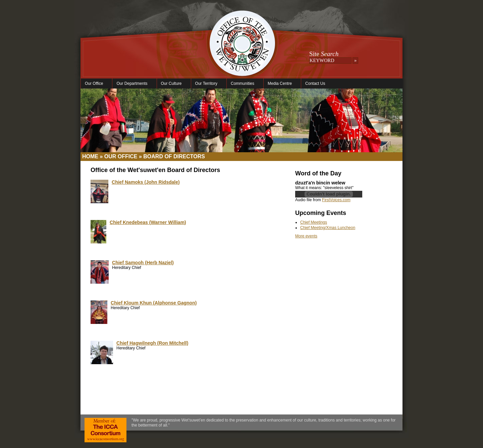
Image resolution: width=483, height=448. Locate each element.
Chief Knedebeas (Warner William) (148, 222)
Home (90, 156)
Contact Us (315, 83)
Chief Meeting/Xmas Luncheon (328, 228)
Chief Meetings (314, 222)
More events (306, 236)
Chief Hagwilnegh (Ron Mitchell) (152, 343)
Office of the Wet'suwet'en (242, 50)
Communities (243, 84)
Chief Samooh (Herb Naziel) (143, 263)
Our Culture (172, 84)
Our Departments (133, 84)
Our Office (95, 84)
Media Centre (281, 84)
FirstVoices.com (336, 200)
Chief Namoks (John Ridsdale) (146, 182)
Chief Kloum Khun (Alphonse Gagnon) (154, 303)
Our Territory (207, 84)
